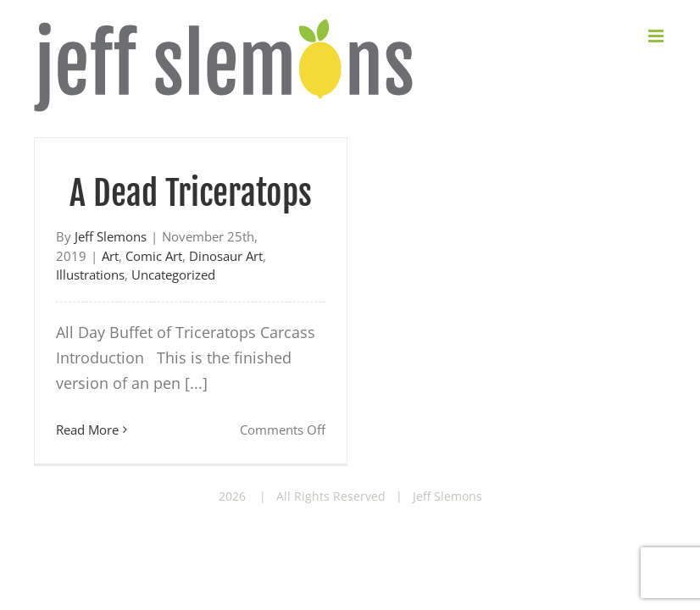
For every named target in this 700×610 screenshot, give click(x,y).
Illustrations (90, 274)
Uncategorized (173, 274)
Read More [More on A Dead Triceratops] (87, 430)
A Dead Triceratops (191, 193)
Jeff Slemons (111, 236)
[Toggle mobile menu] (657, 36)
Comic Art (154, 256)
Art (110, 256)
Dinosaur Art (226, 256)
